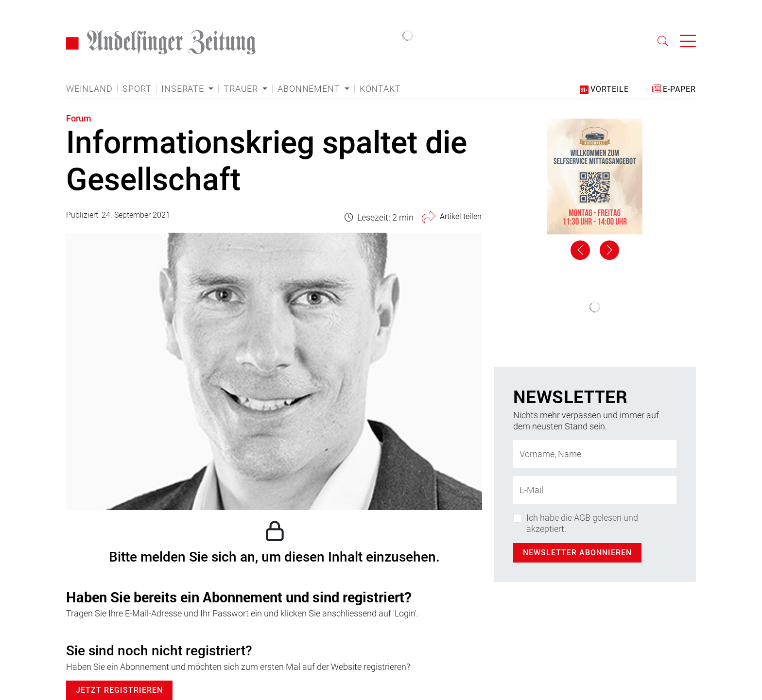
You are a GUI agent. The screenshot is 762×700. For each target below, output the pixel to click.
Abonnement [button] (310, 89)
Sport (137, 89)
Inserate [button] (184, 89)
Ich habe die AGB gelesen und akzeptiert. (582, 523)
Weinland (89, 89)
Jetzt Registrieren (119, 690)
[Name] (595, 454)
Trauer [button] (242, 89)
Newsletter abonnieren (577, 553)
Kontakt (380, 89)
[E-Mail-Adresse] (595, 490)
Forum (79, 118)
